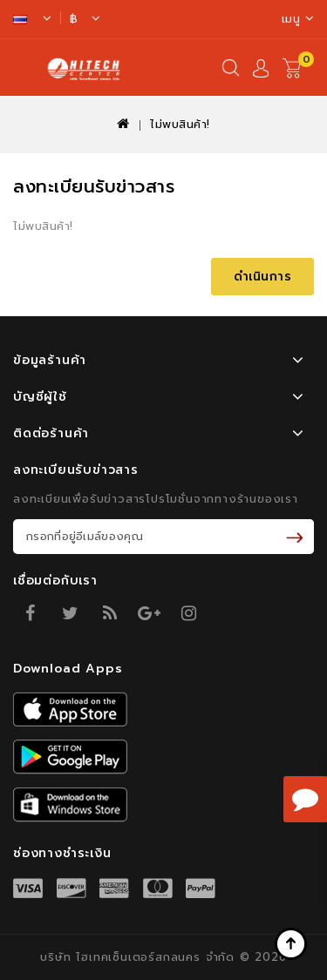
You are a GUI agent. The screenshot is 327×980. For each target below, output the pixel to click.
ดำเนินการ (263, 277)
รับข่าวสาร (298, 537)
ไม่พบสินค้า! (180, 124)
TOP (292, 945)
